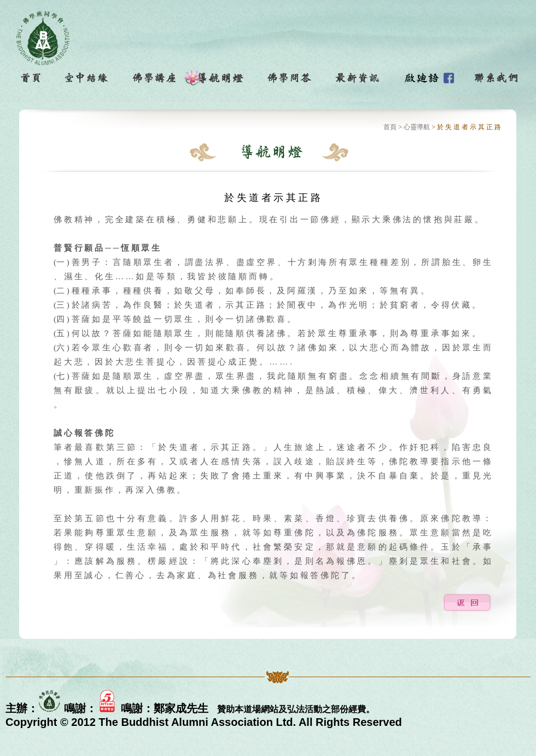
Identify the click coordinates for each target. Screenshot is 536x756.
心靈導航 (417, 127)
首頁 (390, 127)
